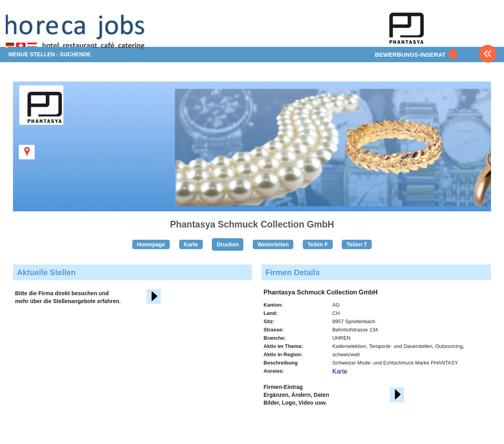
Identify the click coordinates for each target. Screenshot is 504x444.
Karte (191, 244)
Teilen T (357, 244)
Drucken (228, 244)
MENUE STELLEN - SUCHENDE (49, 54)
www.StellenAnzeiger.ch (76, 31)
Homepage (151, 244)
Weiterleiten (273, 244)
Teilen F (318, 244)
